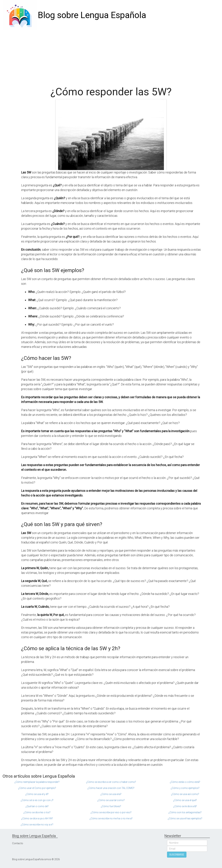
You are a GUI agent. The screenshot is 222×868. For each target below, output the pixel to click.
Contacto (18, 843)
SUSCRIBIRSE (177, 855)
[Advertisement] (111, 56)
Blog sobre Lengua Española (92, 15)
